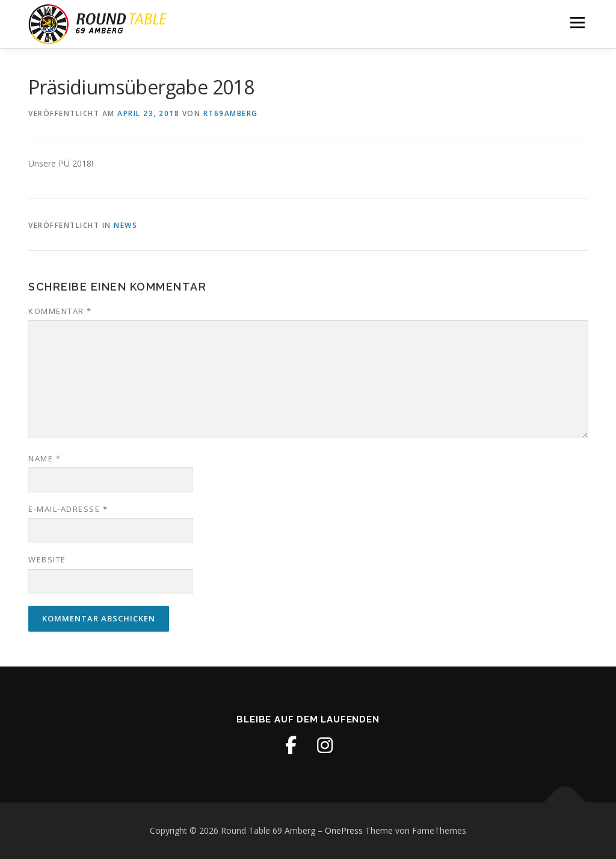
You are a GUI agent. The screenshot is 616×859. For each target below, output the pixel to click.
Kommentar (60, 311)
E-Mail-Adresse (68, 509)
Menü (577, 23)
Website (47, 559)
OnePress (344, 830)
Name (45, 458)
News (125, 225)
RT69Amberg (231, 113)
